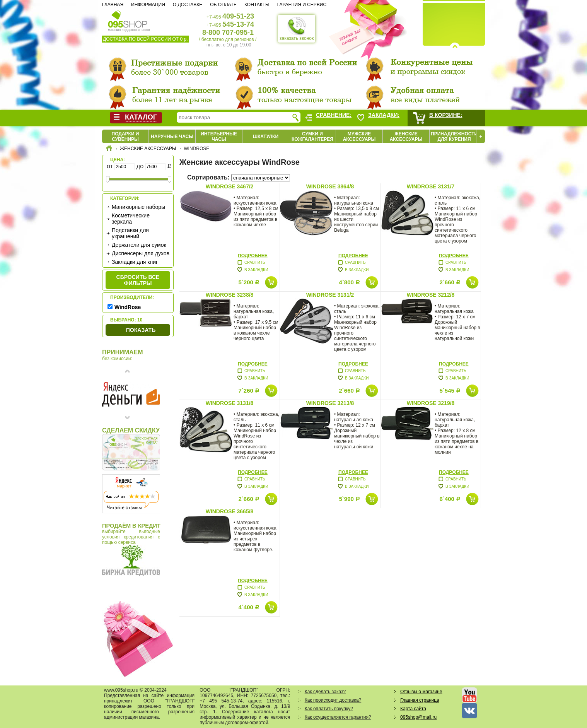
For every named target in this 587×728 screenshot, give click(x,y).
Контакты (257, 5)
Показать (141, 330)
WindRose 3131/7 (431, 186)
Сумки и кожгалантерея (312, 137)
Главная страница (420, 700)
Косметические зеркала (131, 219)
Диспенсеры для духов (141, 253)
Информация (148, 5)
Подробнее (253, 256)
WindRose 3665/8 (230, 511)
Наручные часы (172, 137)
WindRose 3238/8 (230, 295)
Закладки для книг (135, 262)
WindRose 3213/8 (330, 403)
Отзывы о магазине (421, 692)
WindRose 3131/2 (330, 295)
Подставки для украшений (130, 233)
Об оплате (223, 5)
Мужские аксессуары (359, 137)
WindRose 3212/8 (431, 295)
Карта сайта (413, 709)
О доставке (188, 5)
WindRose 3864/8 (330, 186)
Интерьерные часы (219, 137)
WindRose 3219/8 (431, 403)
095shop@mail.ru (418, 717)
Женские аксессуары (406, 137)
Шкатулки (266, 137)
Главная (113, 5)
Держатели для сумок (139, 245)
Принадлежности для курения (454, 137)
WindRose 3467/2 (230, 186)
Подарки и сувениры (125, 137)
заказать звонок (297, 29)
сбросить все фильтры (138, 280)
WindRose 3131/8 (230, 403)
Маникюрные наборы (138, 207)
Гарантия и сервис (302, 5)
